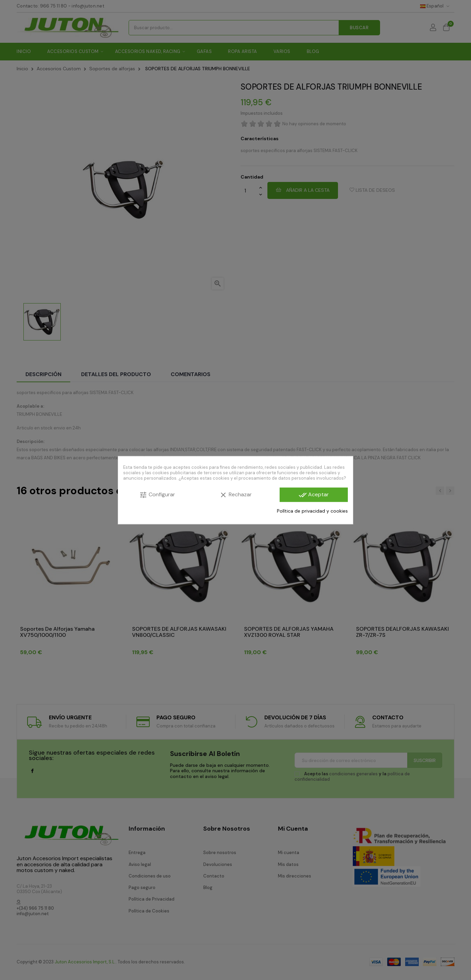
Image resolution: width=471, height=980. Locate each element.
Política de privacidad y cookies (312, 511)
